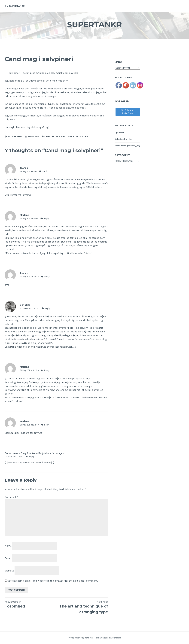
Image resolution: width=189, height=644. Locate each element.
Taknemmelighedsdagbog (128, 146)
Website (9, 571)
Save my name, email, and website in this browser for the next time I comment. (53, 581)
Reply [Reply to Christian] (47, 308)
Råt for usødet (78, 136)
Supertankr (94, 24)
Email (8, 558)
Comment (11, 497)
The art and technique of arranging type (82, 607)
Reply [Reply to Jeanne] (45, 171)
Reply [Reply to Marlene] (46, 218)
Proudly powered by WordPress (81, 638)
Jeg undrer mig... (56, 136)
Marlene (34, 136)
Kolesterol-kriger (123, 139)
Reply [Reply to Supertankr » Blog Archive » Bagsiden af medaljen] (32, 457)
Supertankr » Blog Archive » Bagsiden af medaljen (34, 453)
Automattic (116, 638)
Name (8, 546)
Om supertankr (15, 6)
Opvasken (120, 133)
